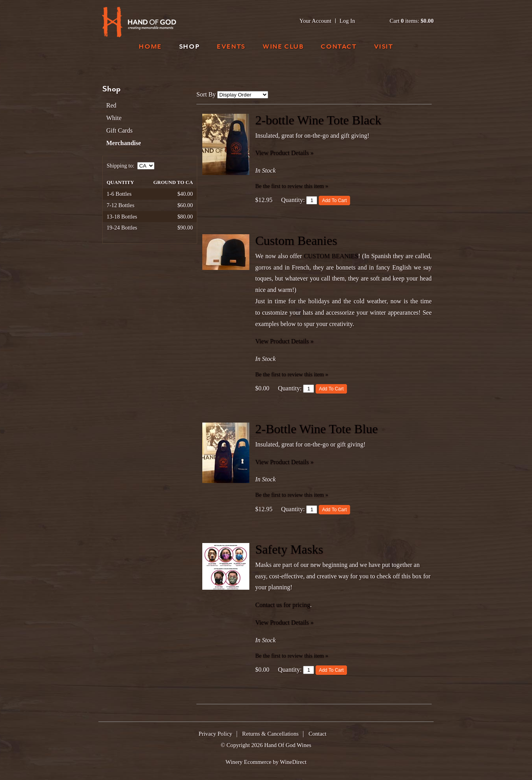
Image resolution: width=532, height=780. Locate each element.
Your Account (315, 21)
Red (111, 105)
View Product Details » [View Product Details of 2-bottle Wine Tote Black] (284, 153)
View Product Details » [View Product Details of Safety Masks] (284, 622)
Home (150, 47)
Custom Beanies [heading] (296, 241)
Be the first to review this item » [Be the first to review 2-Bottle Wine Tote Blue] (292, 495)
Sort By (206, 94)
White (114, 118)
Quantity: (293, 200)
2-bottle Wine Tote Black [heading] (318, 120)
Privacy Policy (216, 734)
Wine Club (283, 47)
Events (231, 47)
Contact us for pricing (283, 605)
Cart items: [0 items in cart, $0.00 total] (412, 21)
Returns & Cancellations (271, 734)
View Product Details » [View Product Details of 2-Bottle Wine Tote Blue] (284, 462)
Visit (384, 47)
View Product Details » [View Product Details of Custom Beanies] (284, 341)
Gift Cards (119, 130)
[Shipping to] (146, 166)
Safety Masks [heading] (289, 549)
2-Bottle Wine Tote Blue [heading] (317, 429)
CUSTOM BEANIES (331, 256)
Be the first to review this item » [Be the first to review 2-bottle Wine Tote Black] (292, 186)
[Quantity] (312, 200)
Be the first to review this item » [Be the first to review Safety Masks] (292, 656)
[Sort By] (243, 95)
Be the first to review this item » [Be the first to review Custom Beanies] (292, 374)
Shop (189, 47)
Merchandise (124, 143)
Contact (339, 47)
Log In (347, 21)
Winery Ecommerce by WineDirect (266, 762)
